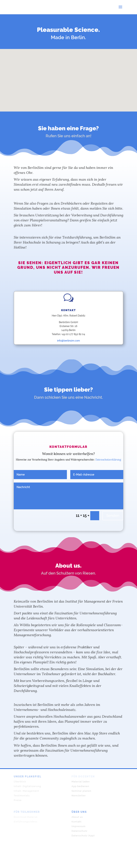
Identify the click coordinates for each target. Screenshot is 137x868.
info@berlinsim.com (68, 341)
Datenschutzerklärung (108, 460)
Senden (113, 516)
